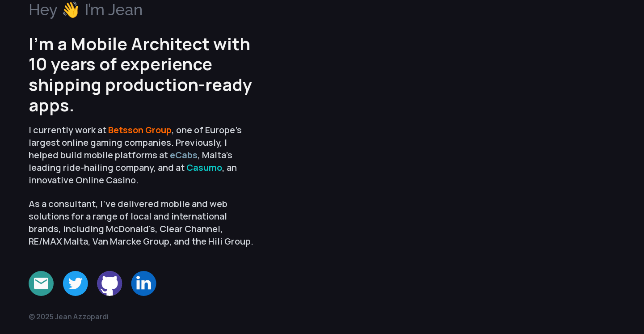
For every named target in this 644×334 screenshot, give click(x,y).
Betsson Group (140, 130)
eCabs (184, 155)
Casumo (204, 167)
